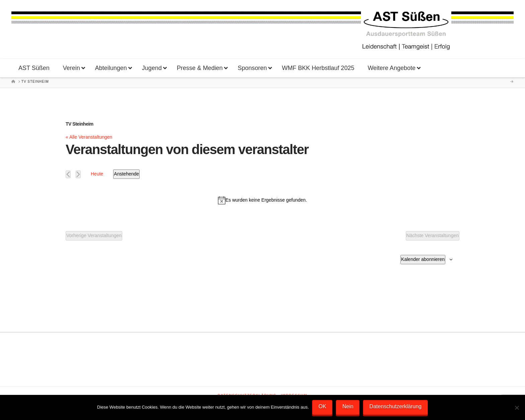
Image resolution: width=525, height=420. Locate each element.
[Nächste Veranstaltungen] (78, 174)
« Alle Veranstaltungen (89, 137)
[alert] (262, 200)
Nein (348, 406)
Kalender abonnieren (423, 259)
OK (322, 406)
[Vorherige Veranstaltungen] (68, 174)
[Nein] (517, 408)
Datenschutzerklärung (395, 406)
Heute (97, 174)
